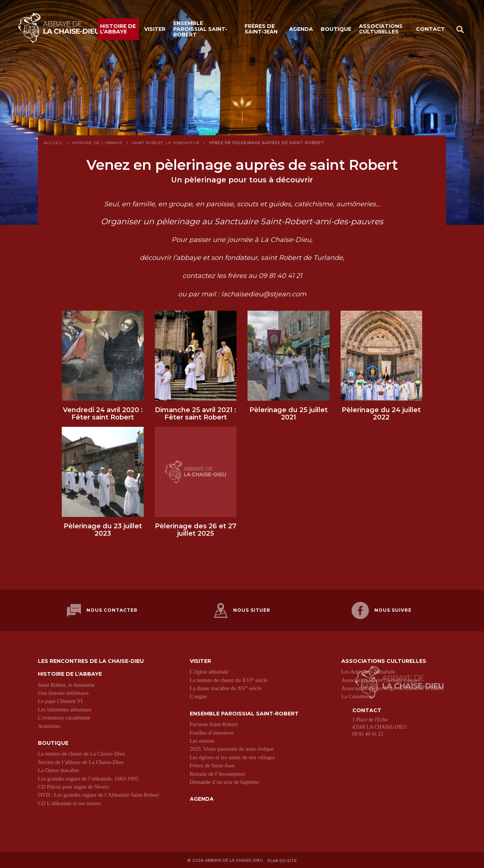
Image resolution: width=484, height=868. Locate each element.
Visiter (155, 30)
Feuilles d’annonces (212, 733)
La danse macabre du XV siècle (226, 688)
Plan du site (284, 860)
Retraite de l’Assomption (218, 774)
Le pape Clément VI (60, 701)
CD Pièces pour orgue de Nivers (73, 787)
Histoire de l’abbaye (118, 30)
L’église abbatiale (209, 672)
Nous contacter (102, 613)
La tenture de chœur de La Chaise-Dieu (81, 754)
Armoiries (49, 726)
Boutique (336, 30)
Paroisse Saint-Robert (214, 724)
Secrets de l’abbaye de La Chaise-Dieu (81, 762)
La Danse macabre (58, 770)
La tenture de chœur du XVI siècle (229, 680)
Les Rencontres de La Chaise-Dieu (91, 661)
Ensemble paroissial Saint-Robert (200, 30)
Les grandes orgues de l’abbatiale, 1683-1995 (88, 779)
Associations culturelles (381, 30)
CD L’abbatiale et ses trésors (70, 803)
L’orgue (198, 696)
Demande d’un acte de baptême (225, 782)
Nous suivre (382, 613)
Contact (430, 30)
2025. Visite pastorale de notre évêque (232, 749)
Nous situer (242, 613)
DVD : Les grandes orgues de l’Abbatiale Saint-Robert (98, 795)
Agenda (301, 30)
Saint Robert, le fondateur (66, 685)
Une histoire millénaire (63, 693)
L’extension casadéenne (64, 718)
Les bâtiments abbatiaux (65, 710)
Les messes (202, 741)
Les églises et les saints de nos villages (232, 757)
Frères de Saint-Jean (261, 30)
